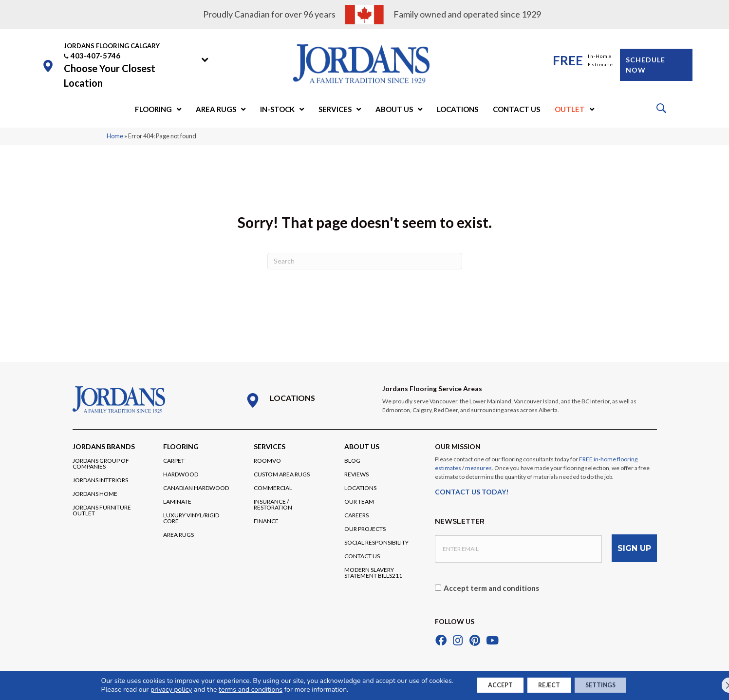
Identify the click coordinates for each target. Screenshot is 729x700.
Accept (489, 685)
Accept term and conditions (491, 584)
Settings (611, 685)
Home (115, 136)
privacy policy (155, 689)
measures (478, 468)
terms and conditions (234, 689)
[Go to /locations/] (304, 400)
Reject (549, 685)
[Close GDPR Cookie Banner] (713, 685)
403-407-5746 (95, 56)
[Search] (365, 261)
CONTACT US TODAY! (472, 492)
